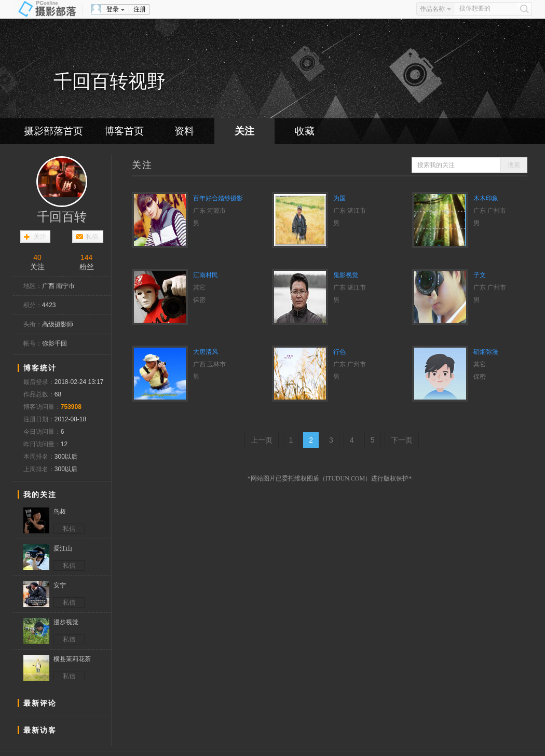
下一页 (402, 440)
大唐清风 (206, 352)
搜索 (514, 165)
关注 (244, 131)
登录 (113, 9)
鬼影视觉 (346, 275)
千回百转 (62, 217)
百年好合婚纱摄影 (218, 198)
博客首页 (124, 131)
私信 (92, 237)
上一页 (262, 440)
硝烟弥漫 (486, 352)
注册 (140, 9)
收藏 (305, 131)
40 (37, 257)
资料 (184, 131)
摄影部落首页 (53, 131)
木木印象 (486, 198)
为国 (339, 198)
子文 (480, 275)
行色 (339, 352)
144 (86, 257)
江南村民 (206, 275)
